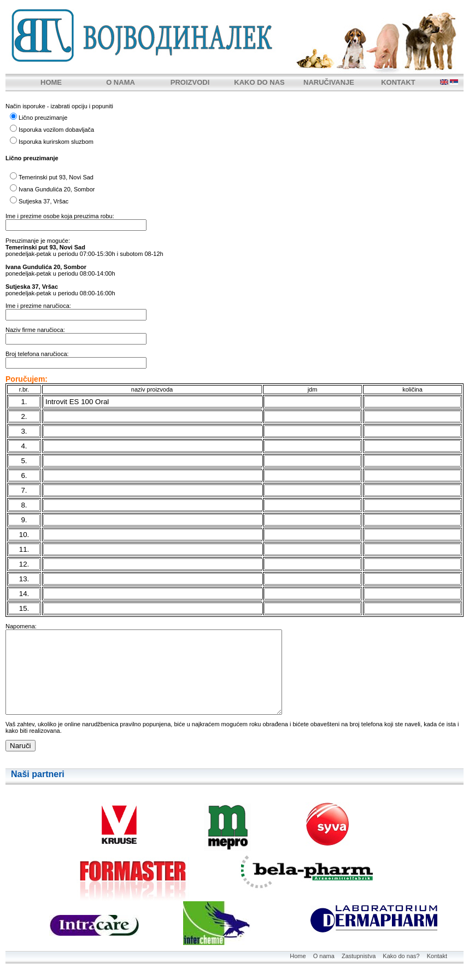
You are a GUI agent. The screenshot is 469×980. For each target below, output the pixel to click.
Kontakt (437, 956)
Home (298, 956)
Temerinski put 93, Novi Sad (56, 177)
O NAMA (121, 82)
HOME (51, 82)
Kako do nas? (401, 956)
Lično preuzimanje (43, 118)
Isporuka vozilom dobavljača (56, 130)
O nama (324, 956)
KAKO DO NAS (259, 82)
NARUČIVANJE (329, 82)
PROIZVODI (190, 82)
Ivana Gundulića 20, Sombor (57, 189)
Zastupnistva (359, 956)
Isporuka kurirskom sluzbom (56, 142)
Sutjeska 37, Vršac (43, 201)
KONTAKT (398, 82)
